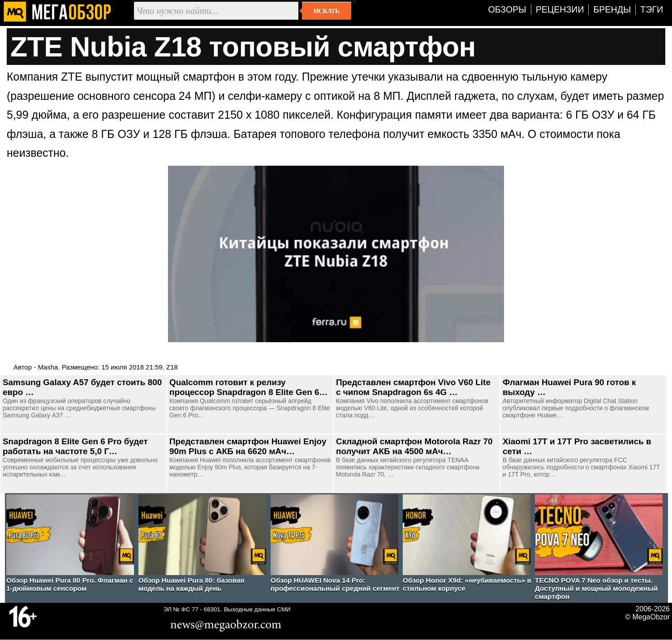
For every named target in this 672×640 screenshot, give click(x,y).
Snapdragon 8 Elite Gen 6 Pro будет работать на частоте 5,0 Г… (75, 446)
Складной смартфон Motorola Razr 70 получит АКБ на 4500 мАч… (414, 446)
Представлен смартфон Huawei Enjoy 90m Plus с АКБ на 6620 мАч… (248, 446)
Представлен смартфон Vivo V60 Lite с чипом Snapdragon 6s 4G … (413, 387)
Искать (326, 11)
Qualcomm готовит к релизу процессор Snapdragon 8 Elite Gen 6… (248, 387)
